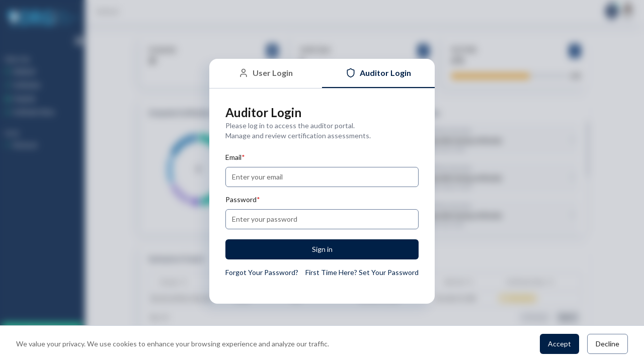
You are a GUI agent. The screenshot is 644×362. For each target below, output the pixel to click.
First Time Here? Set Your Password (362, 272)
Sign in (322, 249)
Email (235, 157)
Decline (608, 344)
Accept (559, 344)
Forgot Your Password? (262, 272)
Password (243, 199)
